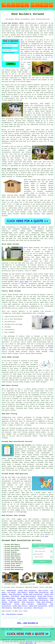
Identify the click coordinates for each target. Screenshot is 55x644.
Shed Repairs (22, 592)
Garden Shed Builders (24, 604)
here (47, 536)
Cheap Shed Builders (28, 596)
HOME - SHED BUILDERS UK (28, 623)
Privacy (52, 629)
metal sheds (24, 282)
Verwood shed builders (23, 445)
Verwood (34, 227)
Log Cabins (11, 592)
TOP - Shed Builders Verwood (12, 614)
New (7, 629)
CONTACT (43, 10)
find (8, 519)
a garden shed (42, 23)
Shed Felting (38, 608)
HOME (28, 10)
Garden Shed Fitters (45, 596)
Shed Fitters (43, 591)
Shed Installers (28, 602)
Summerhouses (11, 591)
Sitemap (3, 629)
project (17, 158)
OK (35, 643)
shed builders (34, 239)
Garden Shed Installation (39, 592)
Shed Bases (15, 596)
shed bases (10, 408)
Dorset (30, 470)
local (22, 57)
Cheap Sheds (22, 600)
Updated (11, 629)
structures (9, 119)
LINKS (32, 10)
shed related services (10, 470)
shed (19, 72)
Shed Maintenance (15, 594)
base (30, 89)
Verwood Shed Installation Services (21, 540)
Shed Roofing (14, 602)
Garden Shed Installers (27, 591)
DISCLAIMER (50, 10)
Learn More (29, 643)
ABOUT (37, 10)
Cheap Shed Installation (38, 606)
